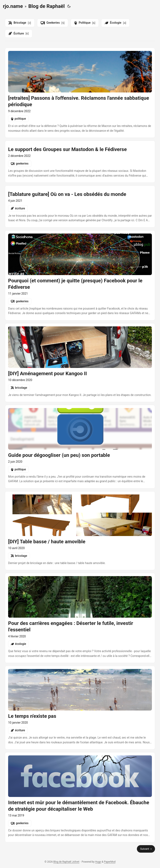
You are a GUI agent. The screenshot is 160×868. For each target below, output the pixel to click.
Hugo (98, 862)
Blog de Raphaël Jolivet (66, 862)
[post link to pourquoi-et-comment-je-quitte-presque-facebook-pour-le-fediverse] (80, 275)
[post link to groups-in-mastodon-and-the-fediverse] (80, 162)
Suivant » (146, 849)
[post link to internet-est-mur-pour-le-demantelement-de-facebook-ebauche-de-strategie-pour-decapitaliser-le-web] (80, 797)
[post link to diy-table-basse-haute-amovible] (80, 531)
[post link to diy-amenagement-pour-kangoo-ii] (80, 363)
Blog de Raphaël (47, 6)
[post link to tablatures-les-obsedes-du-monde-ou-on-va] (80, 207)
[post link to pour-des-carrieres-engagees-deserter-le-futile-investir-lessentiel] (80, 618)
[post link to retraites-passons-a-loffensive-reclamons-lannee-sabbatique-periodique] (80, 93)
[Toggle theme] (69, 6)
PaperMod (110, 862)
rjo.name (13, 6)
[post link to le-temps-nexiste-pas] (80, 708)
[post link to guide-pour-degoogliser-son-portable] (80, 447)
